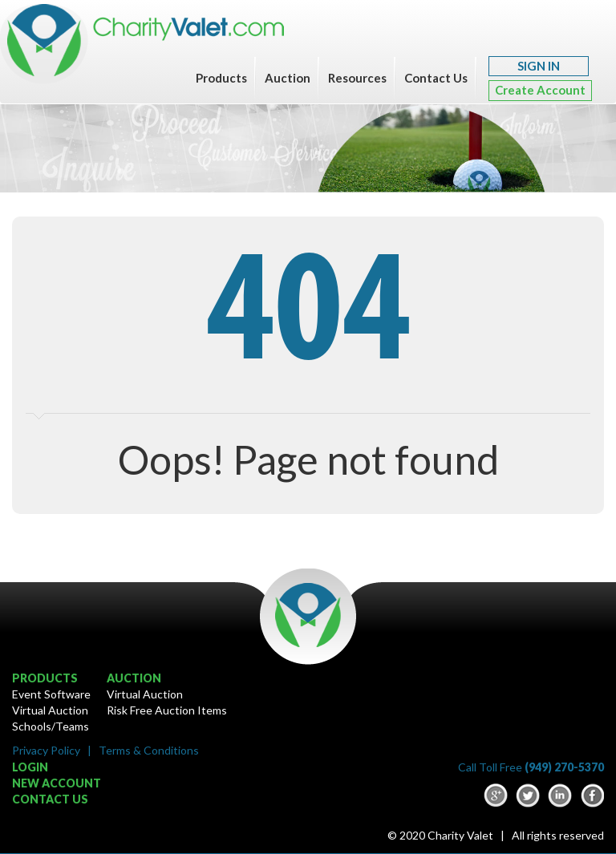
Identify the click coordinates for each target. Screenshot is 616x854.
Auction (288, 78)
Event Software (51, 694)
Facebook (592, 795)
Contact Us (436, 78)
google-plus (496, 795)
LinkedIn (560, 795)
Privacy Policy (46, 750)
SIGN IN (539, 66)
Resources (357, 78)
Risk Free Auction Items (167, 710)
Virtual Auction (50, 710)
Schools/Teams (51, 726)
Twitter (528, 795)
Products (221, 78)
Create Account (540, 90)
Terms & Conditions (149, 750)
